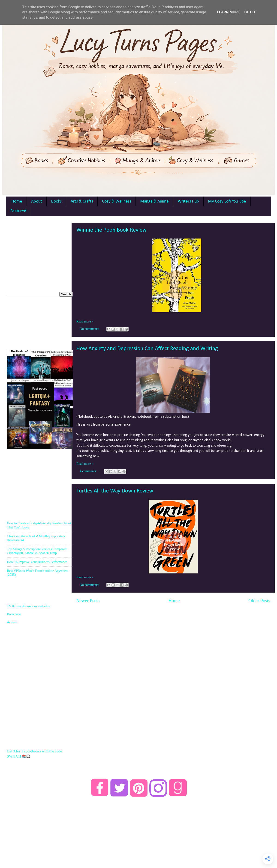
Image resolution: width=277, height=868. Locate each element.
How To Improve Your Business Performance (37, 562)
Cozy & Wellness (117, 201)
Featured (18, 211)
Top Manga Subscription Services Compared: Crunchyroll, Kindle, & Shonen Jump (37, 551)
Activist (12, 622)
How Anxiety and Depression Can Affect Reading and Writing (147, 349)
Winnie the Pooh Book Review (111, 230)
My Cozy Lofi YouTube (227, 201)
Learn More (228, 12)
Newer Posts (88, 601)
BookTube (14, 614)
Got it (250, 12)
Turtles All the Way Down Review (115, 491)
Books (56, 201)
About (37, 201)
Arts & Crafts (82, 201)
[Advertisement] (42, 252)
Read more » (85, 321)
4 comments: (89, 471)
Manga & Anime (154, 201)
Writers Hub (188, 201)
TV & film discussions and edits (28, 606)
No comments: (90, 329)
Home (17, 201)
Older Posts (259, 601)
